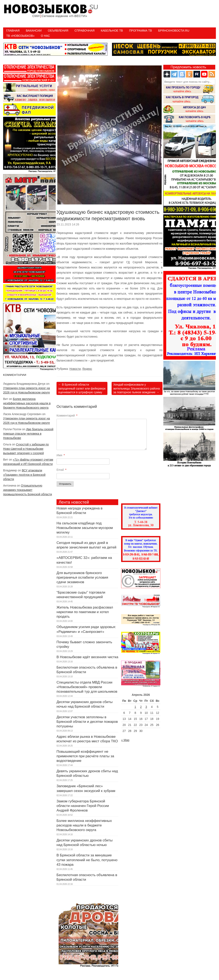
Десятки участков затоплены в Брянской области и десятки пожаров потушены (87, 722)
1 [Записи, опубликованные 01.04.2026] (135, 707)
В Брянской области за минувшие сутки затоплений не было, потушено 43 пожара (87, 860)
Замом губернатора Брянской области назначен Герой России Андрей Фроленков (83, 806)
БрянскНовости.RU (174, 31)
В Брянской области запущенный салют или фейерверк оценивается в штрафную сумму (82, 388)
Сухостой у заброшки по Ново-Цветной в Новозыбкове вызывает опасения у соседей (26, 449)
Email (61, 470)
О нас (45, 36)
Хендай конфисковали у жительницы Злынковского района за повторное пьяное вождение (137, 388)
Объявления (58, 31)
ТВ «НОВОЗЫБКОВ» (20, 36)
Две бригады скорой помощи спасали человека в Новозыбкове (28, 434)
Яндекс (87, 369)
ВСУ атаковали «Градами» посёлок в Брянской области (24, 475)
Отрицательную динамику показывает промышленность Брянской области (28, 490)
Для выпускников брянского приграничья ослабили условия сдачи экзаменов (82, 577)
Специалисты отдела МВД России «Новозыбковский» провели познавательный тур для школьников (87, 687)
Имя (61, 455)
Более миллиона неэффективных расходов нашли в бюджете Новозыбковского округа (27, 403)
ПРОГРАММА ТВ (140, 31)
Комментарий (67, 416)
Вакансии (34, 31)
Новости (75, 369)
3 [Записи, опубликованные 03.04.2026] (146, 707)
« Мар (125, 740)
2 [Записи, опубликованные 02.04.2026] (141, 707)
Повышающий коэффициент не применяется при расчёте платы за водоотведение (85, 756)
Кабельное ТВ (112, 31)
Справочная (85, 31)
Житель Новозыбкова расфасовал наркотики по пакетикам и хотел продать (85, 612)
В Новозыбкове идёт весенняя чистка (87, 657)
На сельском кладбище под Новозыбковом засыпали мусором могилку (85, 528)
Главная (13, 31)
